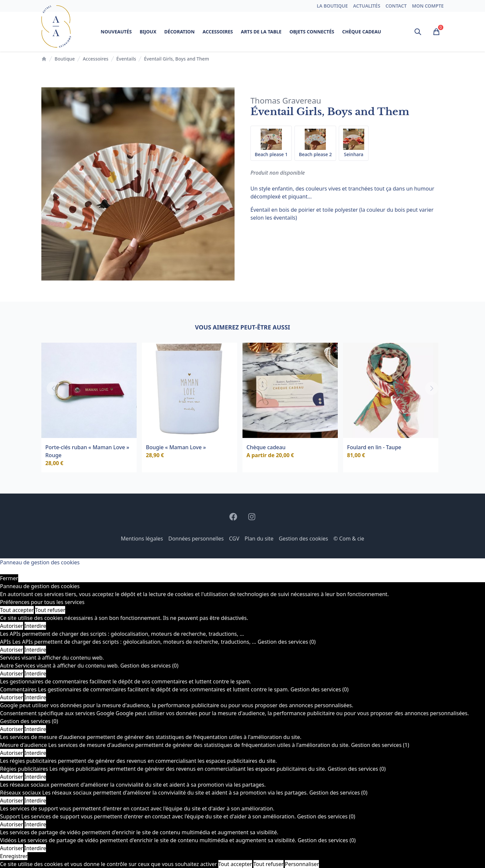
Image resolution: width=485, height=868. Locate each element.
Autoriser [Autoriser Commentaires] (12, 697)
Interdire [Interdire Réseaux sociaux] (35, 801)
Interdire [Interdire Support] (35, 824)
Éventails (126, 59)
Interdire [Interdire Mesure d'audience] (35, 753)
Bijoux (148, 32)
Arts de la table (261, 32)
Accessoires (218, 32)
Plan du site (259, 539)
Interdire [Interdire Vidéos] (35, 848)
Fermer (9, 578)
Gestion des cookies (304, 539)
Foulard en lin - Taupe (374, 447)
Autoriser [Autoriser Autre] (12, 673)
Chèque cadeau (362, 32)
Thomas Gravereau (286, 100)
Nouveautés (116, 32)
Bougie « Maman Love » (176, 447)
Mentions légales (142, 539)
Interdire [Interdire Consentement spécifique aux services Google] (35, 729)
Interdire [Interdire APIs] (35, 650)
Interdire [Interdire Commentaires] (35, 697)
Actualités (367, 6)
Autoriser (12, 626)
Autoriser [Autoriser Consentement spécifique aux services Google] (12, 729)
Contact (396, 6)
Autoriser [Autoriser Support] (12, 824)
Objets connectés (312, 32)
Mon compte (428, 6)
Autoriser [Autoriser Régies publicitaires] (12, 777)
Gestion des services (287, 642)
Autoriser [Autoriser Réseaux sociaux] (12, 801)
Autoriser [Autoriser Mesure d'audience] (12, 753)
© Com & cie (349, 539)
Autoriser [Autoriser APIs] (12, 650)
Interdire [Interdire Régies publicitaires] (35, 777)
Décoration (180, 32)
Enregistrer (14, 856)
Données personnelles (196, 539)
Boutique (65, 59)
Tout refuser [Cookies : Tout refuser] (50, 610)
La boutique (332, 6)
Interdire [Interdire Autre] (35, 673)
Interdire (35, 626)
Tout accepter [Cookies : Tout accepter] (17, 610)
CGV (234, 539)
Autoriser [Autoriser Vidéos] (12, 848)
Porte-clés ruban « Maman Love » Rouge (87, 451)
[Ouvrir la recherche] (418, 32)
